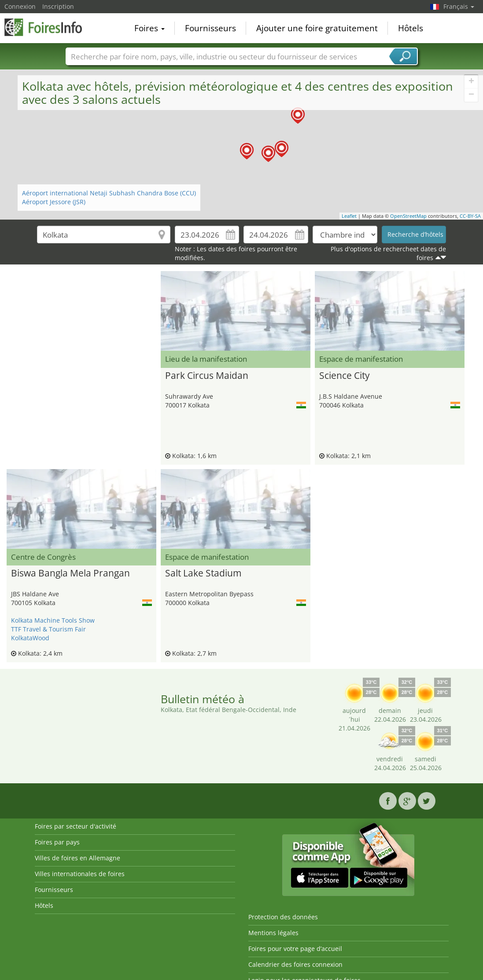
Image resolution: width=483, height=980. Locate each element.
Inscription (58, 6)
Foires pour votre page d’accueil (295, 949)
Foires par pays (57, 842)
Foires (149, 28)
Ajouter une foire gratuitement (317, 28)
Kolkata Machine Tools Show (53, 620)
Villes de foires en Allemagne (77, 858)
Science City (345, 376)
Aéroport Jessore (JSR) (54, 202)
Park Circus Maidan (207, 376)
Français (459, 6)
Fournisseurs (210, 28)
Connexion (20, 6)
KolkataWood (30, 638)
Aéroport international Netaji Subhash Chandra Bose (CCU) (109, 193)
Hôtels (411, 28)
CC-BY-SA (470, 216)
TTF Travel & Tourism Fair (48, 629)
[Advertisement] (81, 293)
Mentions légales (273, 933)
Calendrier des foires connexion (295, 964)
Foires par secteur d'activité (76, 826)
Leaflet (349, 216)
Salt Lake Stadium (203, 573)
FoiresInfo (48, 27)
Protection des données (283, 917)
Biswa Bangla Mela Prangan (70, 573)
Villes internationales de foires (80, 874)
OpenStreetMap (408, 216)
